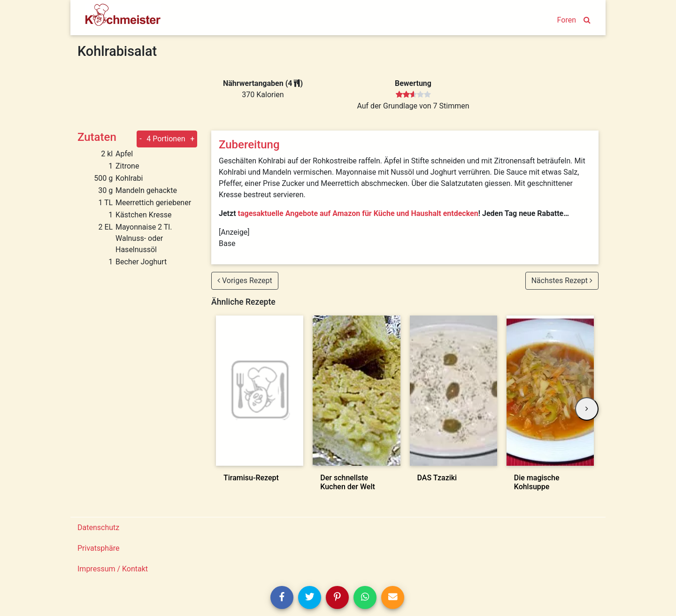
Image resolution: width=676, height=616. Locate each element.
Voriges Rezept (245, 281)
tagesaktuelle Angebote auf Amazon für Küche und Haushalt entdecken (358, 213)
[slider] (413, 95)
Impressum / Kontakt (113, 569)
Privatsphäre (99, 548)
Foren (567, 20)
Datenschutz (98, 527)
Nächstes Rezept (562, 281)
